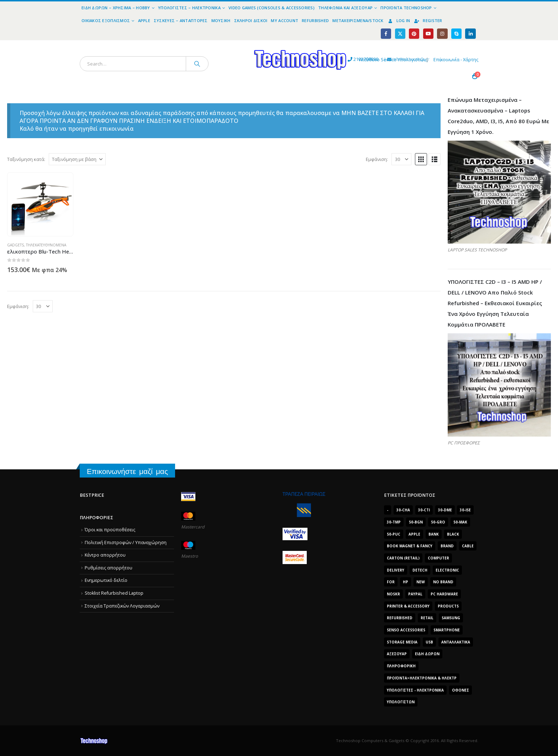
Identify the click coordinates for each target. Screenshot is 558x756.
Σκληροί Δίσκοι (251, 20)
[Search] (197, 64)
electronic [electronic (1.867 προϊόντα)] (447, 570)
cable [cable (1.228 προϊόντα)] (468, 546)
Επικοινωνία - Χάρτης (456, 60)
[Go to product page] (40, 205)
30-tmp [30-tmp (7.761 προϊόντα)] (394, 522)
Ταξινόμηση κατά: (26, 159)
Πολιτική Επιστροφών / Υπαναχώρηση (126, 543)
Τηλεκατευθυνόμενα (46, 245)
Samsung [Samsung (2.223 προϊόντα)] (451, 618)
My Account (285, 20)
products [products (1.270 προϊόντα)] (448, 606)
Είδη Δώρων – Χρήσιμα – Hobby (116, 8)
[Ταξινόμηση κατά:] (77, 159)
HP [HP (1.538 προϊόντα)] (406, 582)
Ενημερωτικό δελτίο (106, 581)
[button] (421, 159)
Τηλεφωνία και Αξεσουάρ (345, 8)
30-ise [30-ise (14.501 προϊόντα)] (465, 510)
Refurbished (315, 20)
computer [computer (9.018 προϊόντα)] (438, 558)
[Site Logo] (235, 44)
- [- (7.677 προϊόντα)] (388, 510)
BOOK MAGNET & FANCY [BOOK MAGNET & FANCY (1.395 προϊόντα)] (410, 546)
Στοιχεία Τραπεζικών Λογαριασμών (122, 606)
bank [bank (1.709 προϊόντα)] (434, 534)
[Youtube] (428, 34)
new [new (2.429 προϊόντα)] (421, 582)
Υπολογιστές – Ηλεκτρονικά (189, 8)
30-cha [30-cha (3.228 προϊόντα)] (403, 510)
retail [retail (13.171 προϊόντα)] (427, 618)
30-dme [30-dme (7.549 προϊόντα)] (445, 510)
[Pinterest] (414, 34)
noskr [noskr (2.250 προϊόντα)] (393, 594)
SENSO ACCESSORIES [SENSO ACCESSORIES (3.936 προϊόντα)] (406, 630)
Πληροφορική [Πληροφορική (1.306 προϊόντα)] (401, 666)
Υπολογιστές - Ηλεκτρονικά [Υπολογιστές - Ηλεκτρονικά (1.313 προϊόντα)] (415, 690)
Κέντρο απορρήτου (105, 555)
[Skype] (456, 34)
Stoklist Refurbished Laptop (114, 593)
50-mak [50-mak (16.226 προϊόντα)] (460, 522)
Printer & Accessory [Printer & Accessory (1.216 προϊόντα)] (408, 606)
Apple (144, 20)
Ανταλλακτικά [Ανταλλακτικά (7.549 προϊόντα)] (456, 642)
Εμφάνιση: (377, 159)
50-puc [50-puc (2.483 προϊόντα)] (394, 534)
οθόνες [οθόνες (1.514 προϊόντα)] (460, 690)
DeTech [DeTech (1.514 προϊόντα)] (420, 570)
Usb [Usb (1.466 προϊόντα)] (429, 642)
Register (428, 20)
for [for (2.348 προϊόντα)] (391, 582)
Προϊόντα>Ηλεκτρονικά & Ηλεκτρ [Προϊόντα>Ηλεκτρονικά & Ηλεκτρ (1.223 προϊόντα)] (422, 678)
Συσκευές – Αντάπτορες (181, 20)
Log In (399, 20)
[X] (400, 34)
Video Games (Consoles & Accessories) (272, 8)
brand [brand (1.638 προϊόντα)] (447, 546)
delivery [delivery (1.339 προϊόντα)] (396, 570)
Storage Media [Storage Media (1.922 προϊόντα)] (402, 642)
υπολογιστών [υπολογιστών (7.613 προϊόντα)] (401, 702)
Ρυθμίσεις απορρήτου (109, 568)
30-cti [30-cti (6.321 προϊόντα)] (424, 510)
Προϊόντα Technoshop (406, 8)
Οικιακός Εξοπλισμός (106, 20)
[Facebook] (386, 34)
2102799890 (304, 60)
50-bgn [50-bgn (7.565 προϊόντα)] (416, 522)
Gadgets (15, 245)
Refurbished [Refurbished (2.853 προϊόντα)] (400, 618)
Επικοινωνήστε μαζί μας (127, 471)
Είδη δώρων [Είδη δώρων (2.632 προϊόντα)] (427, 654)
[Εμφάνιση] (401, 159)
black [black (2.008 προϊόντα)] (453, 534)
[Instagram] (442, 34)
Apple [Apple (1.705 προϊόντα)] (414, 534)
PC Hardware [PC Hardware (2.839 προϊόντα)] (444, 594)
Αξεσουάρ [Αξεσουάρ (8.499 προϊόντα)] (397, 654)
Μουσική (221, 20)
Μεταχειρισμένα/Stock (358, 20)
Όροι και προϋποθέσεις (110, 530)
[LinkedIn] (470, 34)
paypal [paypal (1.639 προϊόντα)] (415, 594)
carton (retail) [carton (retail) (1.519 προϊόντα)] (403, 558)
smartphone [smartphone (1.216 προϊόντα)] (447, 630)
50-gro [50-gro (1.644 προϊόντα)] (438, 522)
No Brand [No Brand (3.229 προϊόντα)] (443, 582)
